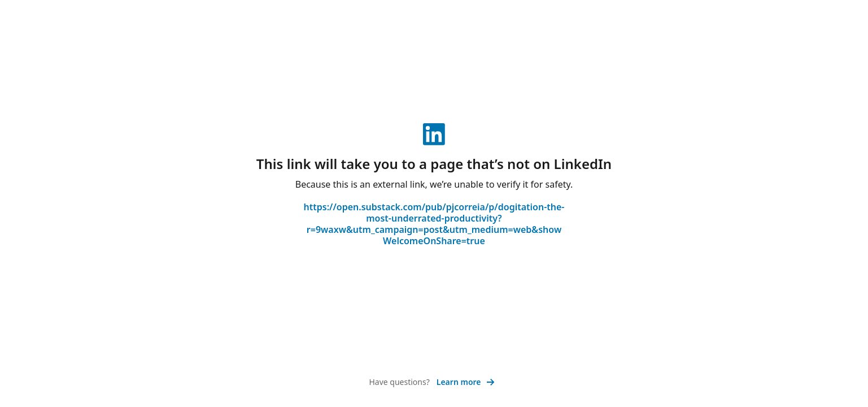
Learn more (466, 382)
